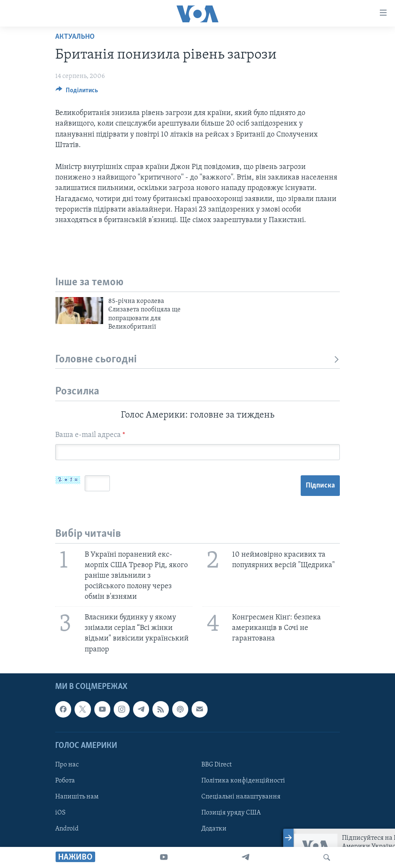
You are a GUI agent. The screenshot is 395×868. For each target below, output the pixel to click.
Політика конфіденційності (243, 781)
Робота (65, 781)
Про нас (67, 765)
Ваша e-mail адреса (90, 435)
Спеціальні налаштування (241, 797)
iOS (60, 813)
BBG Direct (216, 765)
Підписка (320, 486)
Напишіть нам (77, 797)
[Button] (77, 92)
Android (67, 829)
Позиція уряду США (231, 813)
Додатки (214, 829)
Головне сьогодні (197, 360)
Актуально (75, 37)
